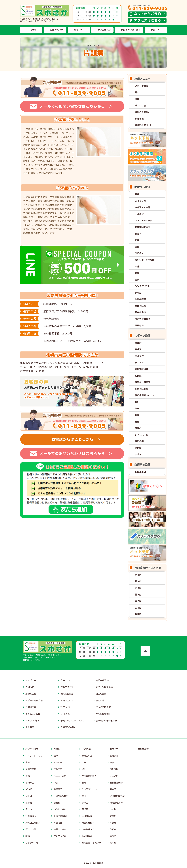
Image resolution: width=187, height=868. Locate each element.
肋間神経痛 (140, 306)
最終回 (138, 614)
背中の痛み (31, 816)
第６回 (138, 608)
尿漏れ (57, 803)
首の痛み (58, 762)
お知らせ (30, 687)
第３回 (138, 588)
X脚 (83, 769)
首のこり (58, 769)
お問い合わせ (67, 700)
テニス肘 (139, 362)
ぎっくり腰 (140, 105)
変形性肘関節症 (143, 382)
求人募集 (30, 727)
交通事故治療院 (68, 727)
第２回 (138, 581)
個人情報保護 (67, 694)
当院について (57, 30)
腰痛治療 (100, 700)
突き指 (138, 454)
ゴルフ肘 (139, 356)
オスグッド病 (60, 836)
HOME (33, 30)
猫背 (84, 782)
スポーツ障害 (141, 86)
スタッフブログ (33, 720)
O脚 (84, 762)
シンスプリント (143, 286)
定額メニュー (157, 30)
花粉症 (113, 829)
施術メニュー (80, 30)
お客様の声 (31, 707)
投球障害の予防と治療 (106, 720)
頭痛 (137, 247)
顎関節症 (139, 325)
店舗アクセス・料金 (131, 30)
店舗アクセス (67, 687)
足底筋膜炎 (140, 312)
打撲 (137, 240)
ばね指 (29, 789)
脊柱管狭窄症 (88, 829)
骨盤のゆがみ (88, 756)
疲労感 (113, 836)
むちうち (114, 749)
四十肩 (29, 796)
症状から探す (32, 749)
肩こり (138, 92)
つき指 (113, 809)
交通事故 (139, 118)
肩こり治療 (101, 694)
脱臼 (137, 408)
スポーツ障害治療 (104, 687)
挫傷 (137, 421)
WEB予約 (65, 707)
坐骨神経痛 (140, 299)
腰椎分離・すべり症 (145, 260)
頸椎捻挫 (114, 756)
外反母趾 (139, 253)
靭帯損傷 (139, 441)
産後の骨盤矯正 (143, 112)
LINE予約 (65, 714)
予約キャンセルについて (72, 720)
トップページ (32, 680)
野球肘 (138, 343)
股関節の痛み (60, 829)
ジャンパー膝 (141, 435)
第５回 (138, 601)
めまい (57, 782)
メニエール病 (60, 776)
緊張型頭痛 (31, 769)
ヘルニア (139, 214)
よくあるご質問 (33, 714)
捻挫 (137, 273)
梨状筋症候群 (88, 823)
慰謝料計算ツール (144, 125)
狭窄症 (138, 293)
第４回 (138, 594)
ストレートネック (144, 220)
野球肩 (138, 349)
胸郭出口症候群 (33, 823)
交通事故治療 (104, 30)
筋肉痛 (138, 448)
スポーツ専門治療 (34, 700)
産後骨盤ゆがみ (89, 776)
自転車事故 (140, 472)
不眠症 (113, 823)
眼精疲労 (58, 789)
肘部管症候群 (141, 369)
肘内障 (138, 376)
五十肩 (29, 803)
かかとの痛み (60, 809)
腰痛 (137, 99)
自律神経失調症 (143, 227)
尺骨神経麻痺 (141, 389)
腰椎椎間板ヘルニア (145, 395)
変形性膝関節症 (143, 319)
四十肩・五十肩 (143, 207)
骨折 (137, 279)
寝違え (138, 234)
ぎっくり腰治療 (103, 707)
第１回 (138, 575)
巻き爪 (113, 816)
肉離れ (138, 266)
